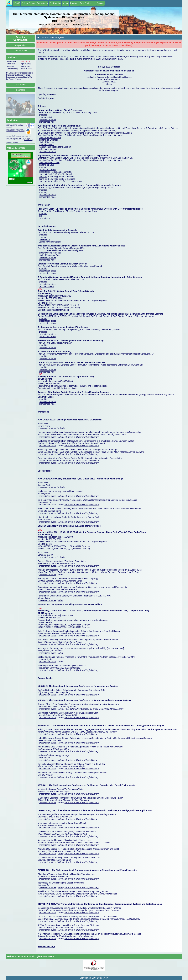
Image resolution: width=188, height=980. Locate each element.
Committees (42, 3)
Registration (20, 45)
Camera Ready (20, 51)
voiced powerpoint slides (50, 242)
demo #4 (43, 181)
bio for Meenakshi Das (49, 255)
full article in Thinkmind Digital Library (82, 437)
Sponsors (20, 90)
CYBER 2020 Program (112, 59)
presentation (45, 218)
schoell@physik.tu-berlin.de (64, 388)
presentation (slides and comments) (55, 172)
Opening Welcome (47, 94)
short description (47, 117)
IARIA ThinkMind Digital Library (16, 131)
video (60, 600)
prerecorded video (47, 122)
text (41, 216)
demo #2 (43, 177)
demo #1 (43, 174)
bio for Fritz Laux (47, 142)
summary (43, 167)
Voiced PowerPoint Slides (76, 709)
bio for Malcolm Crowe (49, 163)
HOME (17, 3)
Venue (66, 3)
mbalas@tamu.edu (60, 310)
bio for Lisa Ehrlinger (48, 140)
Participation (55, 3)
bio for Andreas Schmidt (50, 138)
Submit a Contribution (21, 39)
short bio (43, 115)
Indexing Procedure (12, 142)
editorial (61, 428)
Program (74, 3)
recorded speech (47, 286)
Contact (100, 3)
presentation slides (48, 119)
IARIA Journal (28, 140)
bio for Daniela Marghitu (50, 253)
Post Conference (88, 3)
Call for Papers (28, 3)
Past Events (20, 85)
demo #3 (43, 179)
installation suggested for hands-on (55, 147)
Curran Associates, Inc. (24, 136)
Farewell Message (46, 946)
